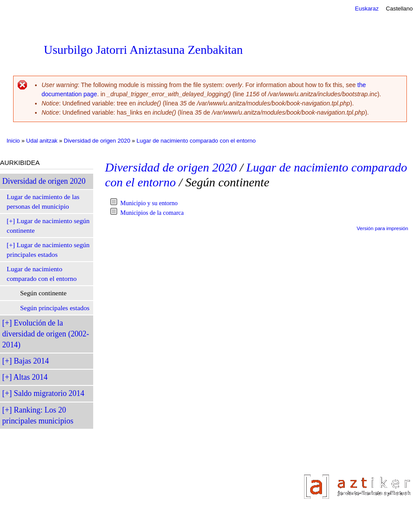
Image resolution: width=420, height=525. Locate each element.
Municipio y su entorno (149, 203)
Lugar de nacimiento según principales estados (48, 250)
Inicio (13, 141)
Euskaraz (367, 9)
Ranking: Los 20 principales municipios (38, 415)
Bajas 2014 (31, 361)
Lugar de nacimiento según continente (48, 226)
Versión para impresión (382, 228)
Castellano (399, 9)
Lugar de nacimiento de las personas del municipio (43, 201)
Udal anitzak (42, 141)
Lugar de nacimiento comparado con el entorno (196, 141)
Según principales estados (55, 308)
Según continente (43, 293)
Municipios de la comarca (152, 213)
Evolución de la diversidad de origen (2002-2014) (45, 334)
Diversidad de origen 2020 (97, 141)
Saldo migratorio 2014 (49, 393)
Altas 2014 (31, 377)
